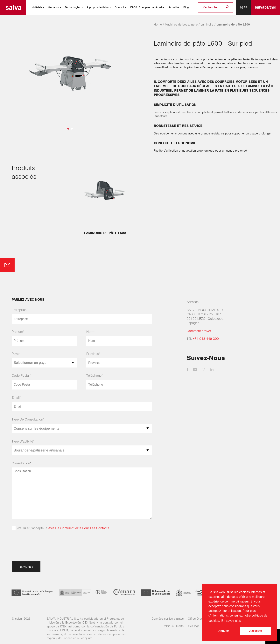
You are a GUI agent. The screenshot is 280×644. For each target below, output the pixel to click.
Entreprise (19, 310)
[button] (68, 129)
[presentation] (41, 548)
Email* (16, 398)
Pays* (16, 354)
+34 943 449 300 (206, 339)
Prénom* (18, 332)
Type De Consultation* (28, 419)
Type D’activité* (23, 441)
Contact (119, 7)
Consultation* (21, 463)
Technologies (73, 7)
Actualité (174, 7)
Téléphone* (95, 375)
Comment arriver (199, 331)
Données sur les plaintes (168, 619)
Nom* (91, 332)
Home (158, 25)
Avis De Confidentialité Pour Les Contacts (79, 528)
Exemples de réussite (151, 7)
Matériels (37, 7)
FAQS (134, 7)
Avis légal (194, 626)
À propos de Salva (98, 7)
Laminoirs (207, 25)
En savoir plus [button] (231, 621)
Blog (186, 7)
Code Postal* (21, 375)
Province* (93, 354)
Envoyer (26, 567)
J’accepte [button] (255, 631)
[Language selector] (244, 7)
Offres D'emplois (199, 619)
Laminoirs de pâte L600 (233, 25)
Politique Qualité (173, 626)
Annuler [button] (224, 631)
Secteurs (53, 7)
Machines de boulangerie (181, 25)
